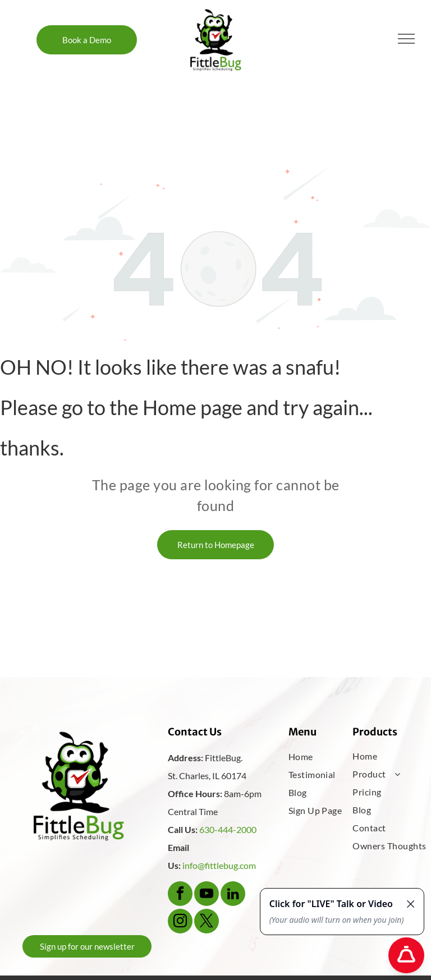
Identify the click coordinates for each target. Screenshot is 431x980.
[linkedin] (233, 895)
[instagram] (180, 923)
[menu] (406, 39)
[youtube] (207, 895)
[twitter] (207, 923)
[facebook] (180, 895)
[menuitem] (325, 757)
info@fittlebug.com (219, 865)
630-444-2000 (228, 829)
